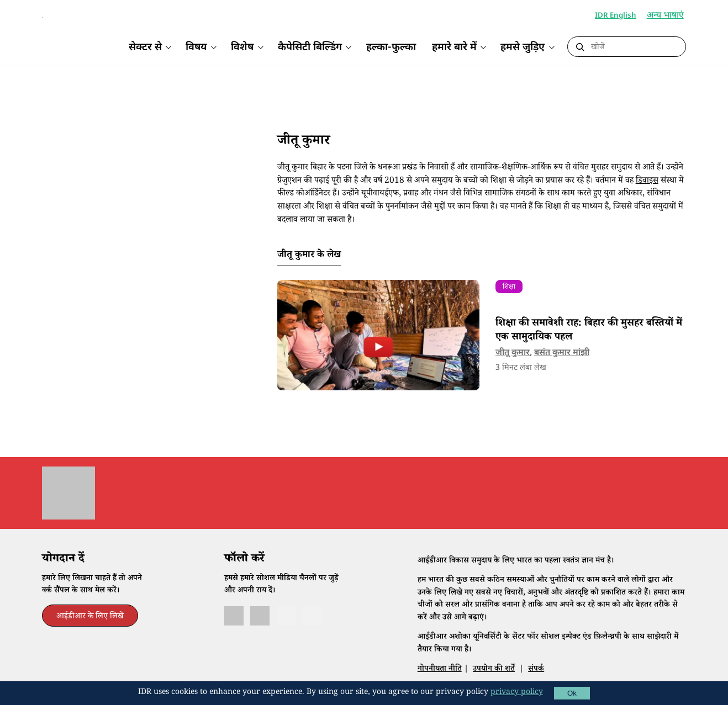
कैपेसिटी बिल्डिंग (310, 48)
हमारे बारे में (454, 48)
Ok (572, 693)
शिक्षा (509, 304)
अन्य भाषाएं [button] (666, 16)
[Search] (635, 47)
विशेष (242, 48)
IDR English (616, 16)
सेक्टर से (145, 48)
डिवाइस (647, 198)
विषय (196, 48)
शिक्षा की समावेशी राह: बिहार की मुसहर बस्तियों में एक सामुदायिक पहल (589, 348)
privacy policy (517, 693)
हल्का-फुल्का (391, 48)
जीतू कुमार (513, 369)
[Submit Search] (580, 47)
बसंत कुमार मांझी (562, 369)
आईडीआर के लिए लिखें (90, 634)
